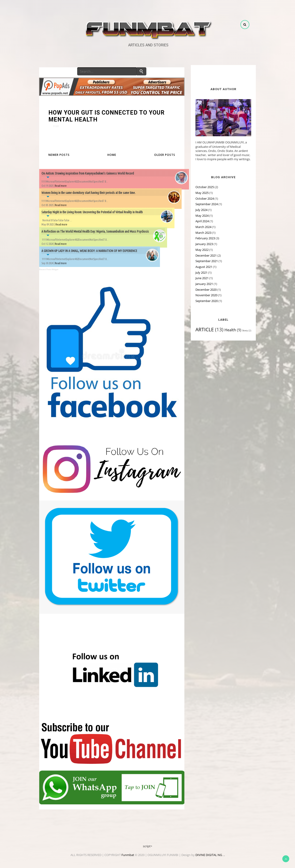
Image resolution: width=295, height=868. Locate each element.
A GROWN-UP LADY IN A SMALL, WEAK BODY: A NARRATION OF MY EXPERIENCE (89, 251)
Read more (61, 186)
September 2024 (207, 204)
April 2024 (202, 221)
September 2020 (207, 301)
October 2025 (205, 187)
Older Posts (165, 155)
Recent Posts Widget (49, 269)
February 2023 (205, 238)
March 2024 (203, 227)
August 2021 (204, 267)
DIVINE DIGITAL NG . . (210, 855)
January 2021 (204, 284)
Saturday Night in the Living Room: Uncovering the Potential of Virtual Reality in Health (92, 212)
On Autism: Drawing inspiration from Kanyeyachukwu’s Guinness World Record (88, 173)
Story (245, 330)
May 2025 (202, 193)
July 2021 (201, 273)
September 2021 (207, 261)
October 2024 (205, 198)
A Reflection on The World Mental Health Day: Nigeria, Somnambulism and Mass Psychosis (95, 231)
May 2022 (202, 250)
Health (230, 330)
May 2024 (202, 216)
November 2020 (206, 295)
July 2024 (201, 210)
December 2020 (206, 290)
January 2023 (204, 244)
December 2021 (206, 255)
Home (112, 155)
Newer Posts (59, 155)
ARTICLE (205, 329)
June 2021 (202, 278)
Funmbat (128, 855)
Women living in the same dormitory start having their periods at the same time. (88, 193)
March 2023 (203, 233)
